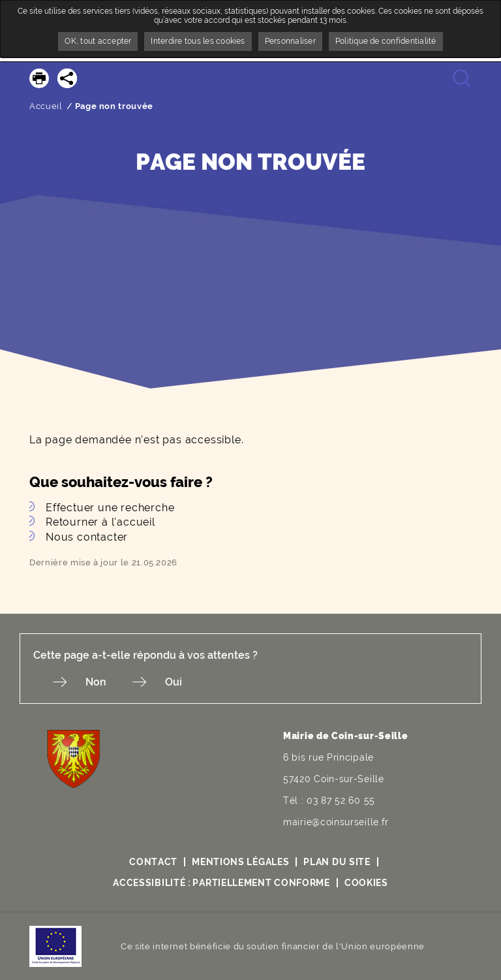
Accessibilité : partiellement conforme (221, 883)
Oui (174, 682)
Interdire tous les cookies (198, 41)
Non (96, 682)
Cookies (366, 883)
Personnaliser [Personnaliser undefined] (290, 41)
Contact (153, 862)
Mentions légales (240, 862)
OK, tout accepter (98, 41)
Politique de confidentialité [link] (386, 41)
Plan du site (337, 862)
